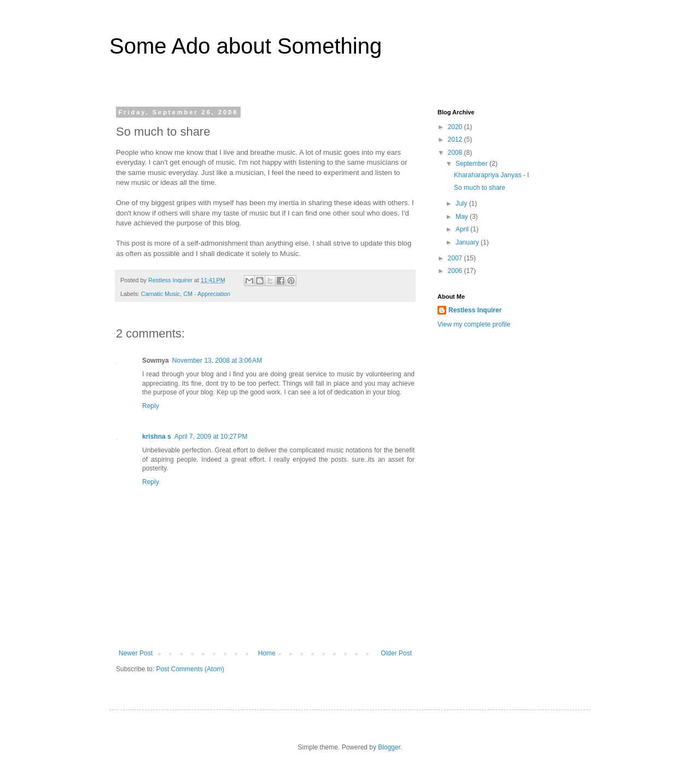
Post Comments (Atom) (190, 669)
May (463, 217)
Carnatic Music (161, 294)
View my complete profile (474, 324)
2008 (456, 153)
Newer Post (136, 653)
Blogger (389, 747)
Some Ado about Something (246, 46)
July (462, 204)
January (468, 242)
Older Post (396, 653)
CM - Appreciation (207, 294)
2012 (456, 140)
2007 (456, 258)
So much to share (480, 188)
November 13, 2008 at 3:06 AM (217, 361)
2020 (456, 127)
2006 (456, 271)
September (472, 164)
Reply (151, 406)
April (463, 229)
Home (267, 653)
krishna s (157, 437)
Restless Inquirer (475, 310)
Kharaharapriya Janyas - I (491, 175)
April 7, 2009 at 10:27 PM (211, 437)
